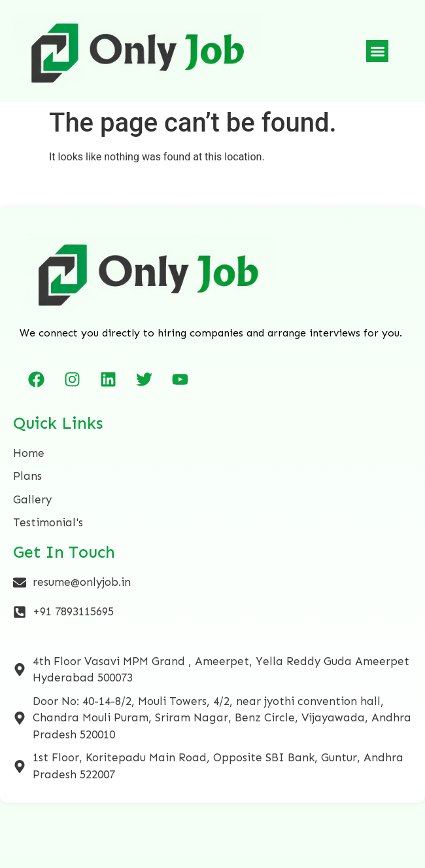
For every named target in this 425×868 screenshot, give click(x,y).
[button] (378, 51)
